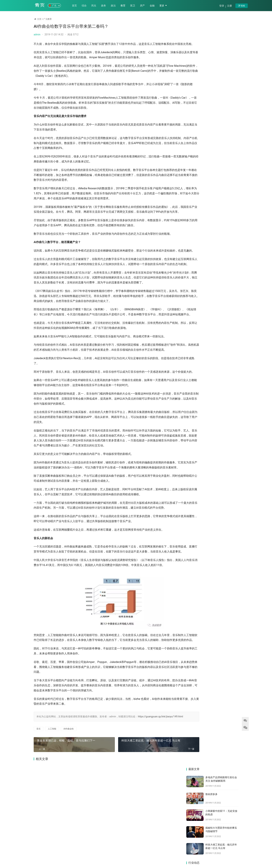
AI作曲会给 (69, 798)
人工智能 (52, 798)
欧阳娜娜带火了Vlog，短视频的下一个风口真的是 (226, 197)
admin (37, 34)
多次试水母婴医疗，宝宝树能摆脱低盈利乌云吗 (198, 224)
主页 (39, 19)
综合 (85, 6)
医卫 (134, 6)
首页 (75, 6)
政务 (104, 6)
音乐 (39, 798)
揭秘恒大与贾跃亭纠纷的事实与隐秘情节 (226, 171)
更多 (163, 6)
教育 (124, 6)
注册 (229, 6)
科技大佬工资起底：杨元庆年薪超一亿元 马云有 (140, 809)
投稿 (242, 6)
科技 (142, 851)
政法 (114, 6)
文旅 (152, 851)
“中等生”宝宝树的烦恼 (225, 222)
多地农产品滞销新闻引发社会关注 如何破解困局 (198, 145)
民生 (95, 6)
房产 (143, 6)
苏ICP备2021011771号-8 (142, 857)
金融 (153, 6)
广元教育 (48, 19)
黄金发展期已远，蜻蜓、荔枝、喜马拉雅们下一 (66, 809)
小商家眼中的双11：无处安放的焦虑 (199, 171)
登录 (222, 6)
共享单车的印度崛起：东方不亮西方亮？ (198, 250)
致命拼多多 (211, 50)
